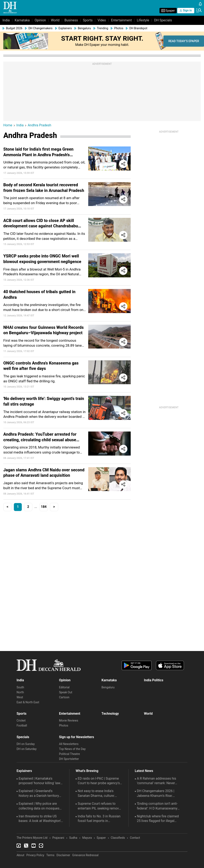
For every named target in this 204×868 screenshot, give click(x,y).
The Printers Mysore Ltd (32, 838)
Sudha (73, 838)
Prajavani (58, 838)
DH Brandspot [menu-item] (138, 28)
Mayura (87, 838)
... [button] (36, 507)
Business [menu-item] (71, 20)
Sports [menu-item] (88, 20)
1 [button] (18, 507)
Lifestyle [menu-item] (143, 20)
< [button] (7, 507)
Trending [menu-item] (103, 28)
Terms (50, 855)
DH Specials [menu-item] (163, 20)
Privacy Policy (35, 855)
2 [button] (28, 507)
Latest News (144, 771)
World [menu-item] (55, 20)
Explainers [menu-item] (65, 28)
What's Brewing (87, 771)
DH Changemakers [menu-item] (40, 28)
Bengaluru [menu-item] (84, 28)
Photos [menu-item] (119, 28)
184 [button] (44, 507)
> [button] (54, 507)
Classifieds (118, 838)
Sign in (186, 10)
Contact (135, 838)
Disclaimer (63, 855)
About (20, 855)
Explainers (24, 771)
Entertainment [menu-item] (121, 20)
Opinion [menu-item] (40, 20)
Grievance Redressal (85, 855)
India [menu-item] (6, 20)
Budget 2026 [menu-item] (14, 28)
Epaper (101, 838)
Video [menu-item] (102, 20)
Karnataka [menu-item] (22, 20)
